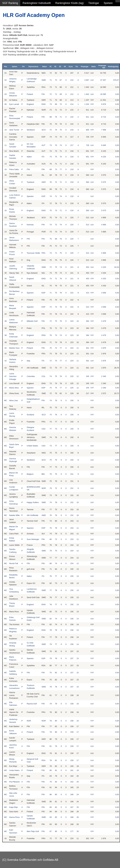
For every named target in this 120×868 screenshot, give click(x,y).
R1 (51, 67)
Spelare (108, 3)
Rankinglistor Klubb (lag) (69, 3)
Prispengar (85, 67)
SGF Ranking (10, 3)
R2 (55, 67)
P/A (23, 67)
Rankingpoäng (113, 67)
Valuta (93, 67)
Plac (6, 67)
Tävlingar (94, 3)
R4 (65, 67)
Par (77, 67)
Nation (45, 67)
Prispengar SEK (102, 67)
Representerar (33, 67)
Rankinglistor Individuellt (37, 3)
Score (71, 67)
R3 (60, 67)
